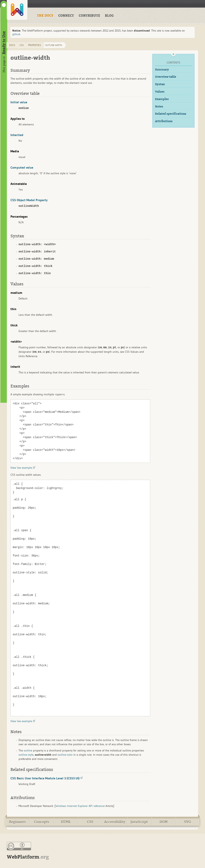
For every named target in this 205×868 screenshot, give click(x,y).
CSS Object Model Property (29, 200)
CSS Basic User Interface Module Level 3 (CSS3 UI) (45, 778)
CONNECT (66, 16)
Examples (162, 99)
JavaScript (139, 822)
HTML (66, 822)
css (22, 45)
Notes (159, 107)
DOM (164, 822)
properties (35, 45)
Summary (162, 70)
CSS (90, 822)
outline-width (54, 45)
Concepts (42, 822)
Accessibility (115, 822)
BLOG (109, 16)
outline (28, 750)
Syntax (160, 84)
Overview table (166, 77)
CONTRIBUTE (89, 16)
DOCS (12, 45)
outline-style (26, 755)
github (16, 34)
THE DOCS (45, 16)
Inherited (17, 135)
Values (160, 92)
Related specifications (171, 114)
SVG (188, 822)
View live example (21, 468)
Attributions (164, 121)
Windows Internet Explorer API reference (80, 806)
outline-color (65, 755)
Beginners (17, 822)
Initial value (19, 102)
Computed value (22, 167)
